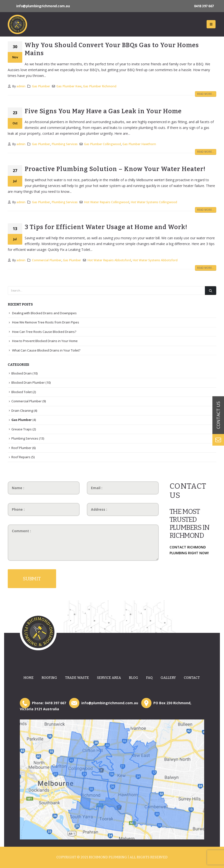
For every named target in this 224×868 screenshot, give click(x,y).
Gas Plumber (41, 86)
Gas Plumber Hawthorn (139, 144)
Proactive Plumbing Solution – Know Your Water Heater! (115, 169)
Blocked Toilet (22, 392)
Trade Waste (77, 678)
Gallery (168, 678)
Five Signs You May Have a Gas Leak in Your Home (103, 111)
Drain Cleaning (22, 411)
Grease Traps (22, 429)
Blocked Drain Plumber (28, 382)
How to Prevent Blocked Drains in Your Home (45, 341)
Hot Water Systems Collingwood (154, 202)
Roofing (49, 678)
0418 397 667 (204, 6)
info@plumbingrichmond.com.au (43, 6)
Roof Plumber (21, 448)
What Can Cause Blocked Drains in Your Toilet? (46, 350)
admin (21, 86)
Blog (134, 678)
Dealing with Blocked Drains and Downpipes (44, 313)
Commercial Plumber (47, 260)
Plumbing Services (65, 144)
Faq (149, 678)
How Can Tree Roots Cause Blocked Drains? (44, 332)
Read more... (206, 94)
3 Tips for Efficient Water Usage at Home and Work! (106, 227)
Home (29, 678)
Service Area (109, 678)
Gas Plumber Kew (69, 86)
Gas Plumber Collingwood (102, 144)
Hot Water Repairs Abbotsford (109, 260)
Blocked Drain (22, 373)
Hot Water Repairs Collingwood (107, 202)
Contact (192, 678)
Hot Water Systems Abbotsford (155, 260)
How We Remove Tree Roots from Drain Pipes (46, 322)
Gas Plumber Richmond (100, 86)
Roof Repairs (21, 457)
